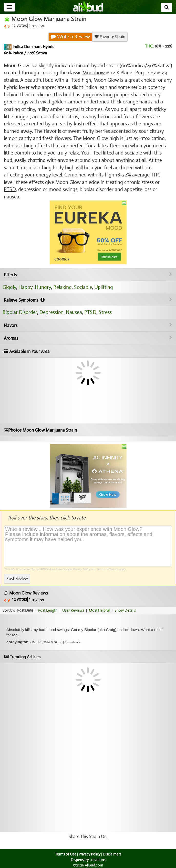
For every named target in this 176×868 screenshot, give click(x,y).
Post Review (17, 579)
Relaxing (63, 287)
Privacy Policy (81, 569)
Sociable (83, 287)
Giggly (9, 287)
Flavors (88, 325)
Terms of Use (66, 854)
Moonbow (94, 73)
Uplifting (104, 287)
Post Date (25, 610)
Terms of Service (107, 569)
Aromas (88, 338)
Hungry (43, 287)
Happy (25, 287)
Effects (88, 275)
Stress (105, 312)
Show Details (125, 610)
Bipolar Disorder (20, 312)
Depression (51, 312)
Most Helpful (99, 610)
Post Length (48, 610)
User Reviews (73, 610)
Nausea (74, 312)
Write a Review (70, 37)
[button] (73, 642)
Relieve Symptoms (88, 300)
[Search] (167, 7)
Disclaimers (112, 854)
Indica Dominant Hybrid (33, 47)
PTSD (10, 189)
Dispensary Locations (88, 860)
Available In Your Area (27, 352)
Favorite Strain (110, 37)
